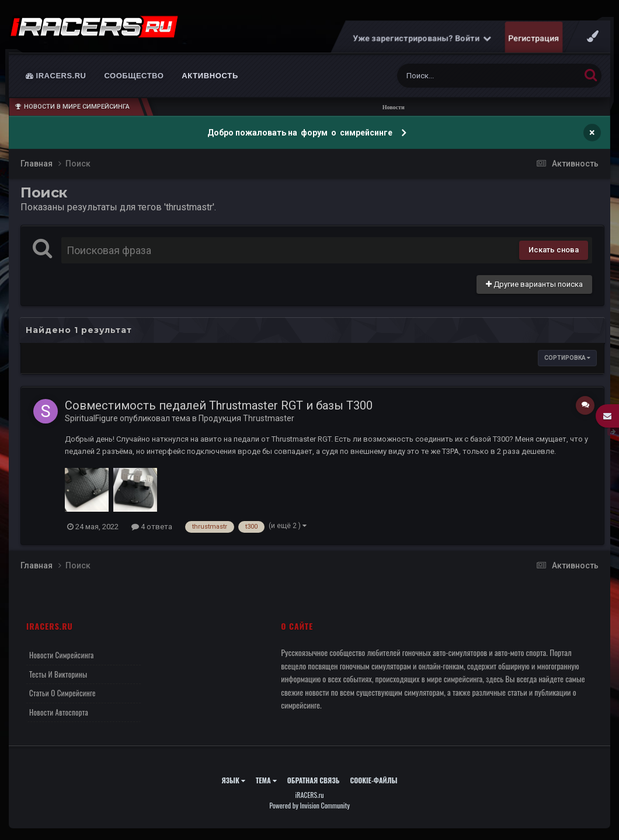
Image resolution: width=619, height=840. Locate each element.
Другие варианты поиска (534, 284)
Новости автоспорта (59, 712)
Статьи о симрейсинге (62, 693)
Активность (210, 76)
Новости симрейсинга (62, 655)
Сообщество (134, 76)
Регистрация (534, 38)
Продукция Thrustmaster (246, 418)
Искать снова (554, 250)
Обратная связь (314, 780)
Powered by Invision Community (309, 805)
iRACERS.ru (56, 76)
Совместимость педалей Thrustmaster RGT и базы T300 (219, 405)
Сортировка (567, 358)
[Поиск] (467, 76)
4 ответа (152, 527)
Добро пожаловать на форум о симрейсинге (301, 133)
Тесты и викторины (58, 674)
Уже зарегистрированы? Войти (422, 38)
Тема (266, 780)
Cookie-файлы (373, 780)
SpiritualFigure (91, 418)
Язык (233, 780)
